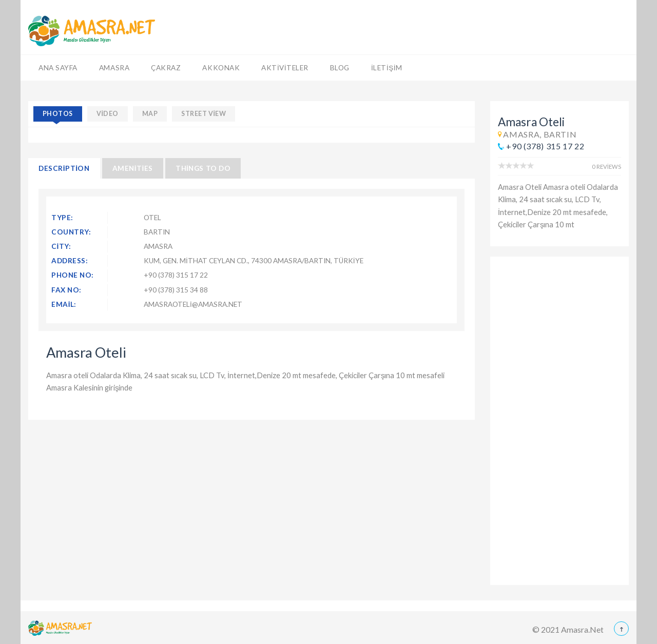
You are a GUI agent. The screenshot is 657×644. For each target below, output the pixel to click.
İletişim (387, 68)
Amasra (114, 68)
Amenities (133, 168)
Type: (62, 218)
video (108, 114)
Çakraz (166, 68)
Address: (70, 261)
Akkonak (221, 68)
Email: (64, 304)
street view (204, 114)
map (150, 114)
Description (64, 168)
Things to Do (203, 168)
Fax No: (66, 290)
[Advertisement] (559, 421)
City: (61, 246)
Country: (71, 232)
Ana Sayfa (58, 68)
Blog (340, 68)
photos (58, 114)
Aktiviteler (285, 68)
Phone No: (73, 275)
